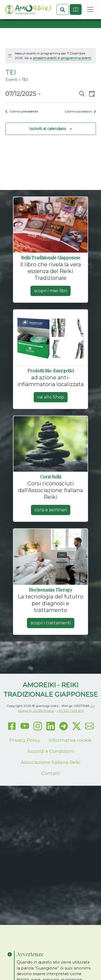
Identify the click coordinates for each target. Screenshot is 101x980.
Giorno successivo (80, 130)
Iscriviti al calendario (48, 148)
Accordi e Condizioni (50, 770)
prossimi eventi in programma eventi (62, 77)
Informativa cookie (70, 759)
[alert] (51, 75)
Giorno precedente (22, 130)
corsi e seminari (51, 529)
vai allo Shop (51, 416)
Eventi (11, 99)
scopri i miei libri (50, 310)
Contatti (51, 792)
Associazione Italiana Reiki (50, 781)
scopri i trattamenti (51, 642)
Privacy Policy (25, 759)
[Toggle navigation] (90, 38)
